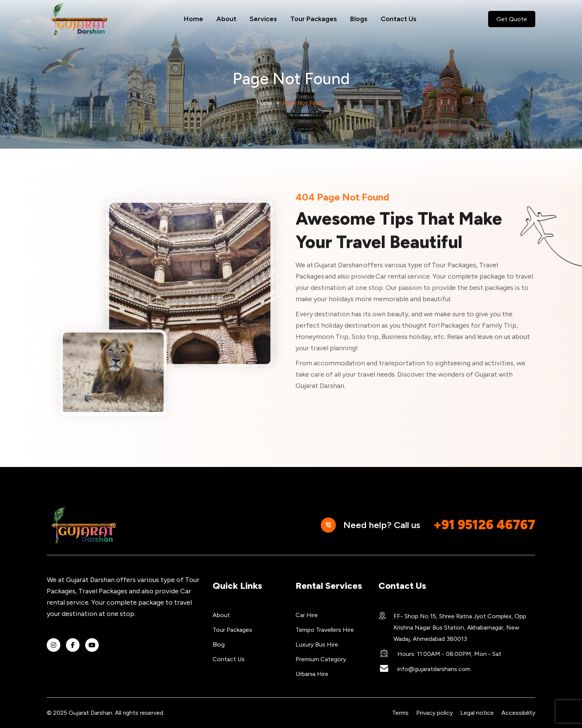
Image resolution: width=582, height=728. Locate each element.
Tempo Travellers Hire (325, 630)
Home (194, 19)
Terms (400, 713)
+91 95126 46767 (484, 525)
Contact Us (399, 19)
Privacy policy (434, 713)
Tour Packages (314, 19)
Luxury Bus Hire (317, 644)
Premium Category (321, 659)
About (226, 19)
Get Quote (512, 19)
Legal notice (477, 713)
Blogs (359, 19)
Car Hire (307, 615)
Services (263, 19)
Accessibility (518, 713)
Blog (219, 644)
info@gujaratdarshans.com (434, 669)
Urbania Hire (312, 674)
